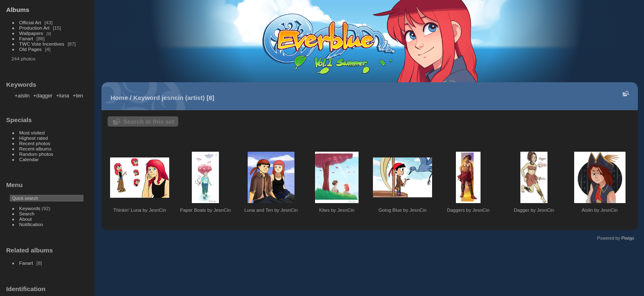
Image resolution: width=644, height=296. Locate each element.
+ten (78, 96)
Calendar (29, 159)
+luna (63, 96)
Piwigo (628, 238)
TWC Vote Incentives (42, 44)
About (26, 219)
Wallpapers (31, 33)
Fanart (26, 38)
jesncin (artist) (183, 98)
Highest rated (34, 138)
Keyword (147, 98)
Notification (31, 224)
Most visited (32, 133)
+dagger (43, 96)
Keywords (30, 208)
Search (27, 214)
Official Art (30, 22)
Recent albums (35, 149)
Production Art (34, 28)
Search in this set (149, 121)
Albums (18, 10)
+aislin (22, 96)
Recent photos (35, 143)
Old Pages (31, 49)
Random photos (36, 154)
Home (119, 98)
